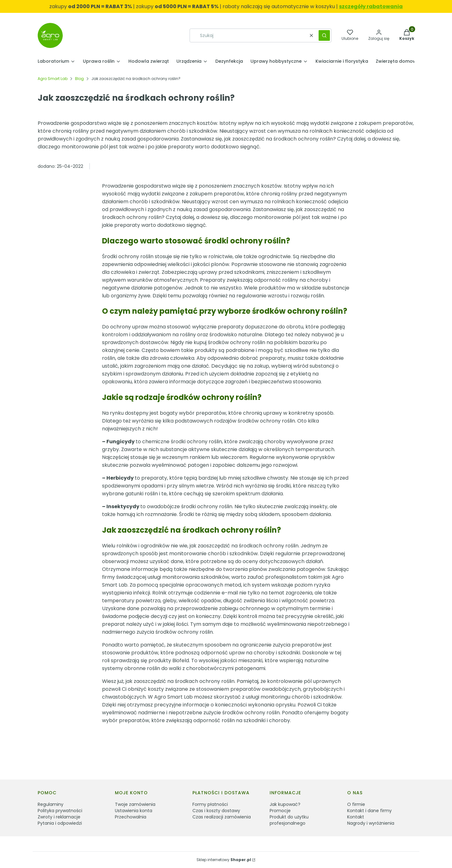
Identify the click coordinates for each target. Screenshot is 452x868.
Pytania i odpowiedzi (60, 823)
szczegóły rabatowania (371, 6)
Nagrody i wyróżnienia (371, 823)
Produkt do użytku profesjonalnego (289, 820)
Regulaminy (51, 804)
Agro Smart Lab (53, 79)
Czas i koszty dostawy (216, 811)
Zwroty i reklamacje (59, 817)
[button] (324, 35)
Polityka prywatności (60, 811)
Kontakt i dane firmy (369, 811)
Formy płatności (210, 804)
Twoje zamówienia (135, 804)
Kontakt (356, 817)
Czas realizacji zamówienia (222, 817)
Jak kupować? (285, 804)
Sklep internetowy (224, 860)
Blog (79, 79)
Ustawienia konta (134, 811)
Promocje (280, 811)
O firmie (356, 804)
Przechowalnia (131, 817)
